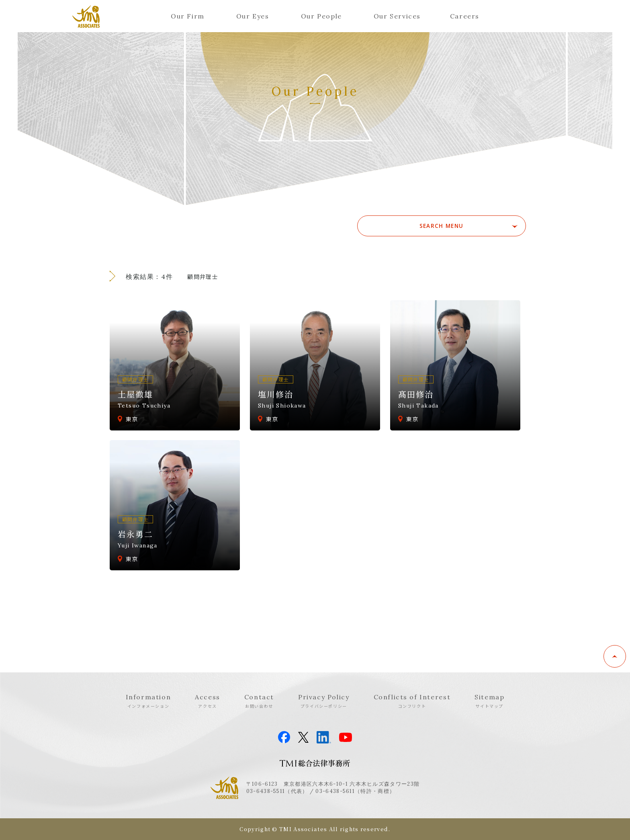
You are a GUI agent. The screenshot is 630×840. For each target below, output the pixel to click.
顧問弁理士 (203, 277)
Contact (259, 701)
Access (208, 701)
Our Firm (188, 16)
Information (148, 701)
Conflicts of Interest (412, 701)
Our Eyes (253, 16)
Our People (321, 16)
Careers (465, 16)
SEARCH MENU (469, 226)
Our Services (397, 16)
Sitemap (489, 701)
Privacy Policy (324, 701)
